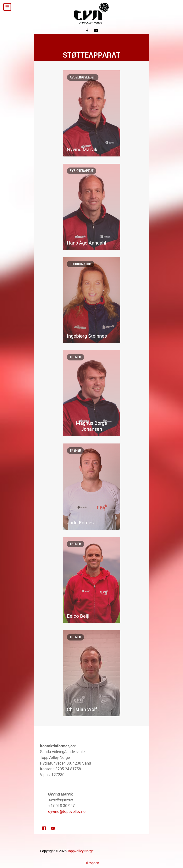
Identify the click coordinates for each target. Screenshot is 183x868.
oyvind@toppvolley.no (67, 811)
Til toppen (92, 863)
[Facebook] (87, 30)
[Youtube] (53, 828)
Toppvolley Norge (80, 851)
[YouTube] (96, 30)
